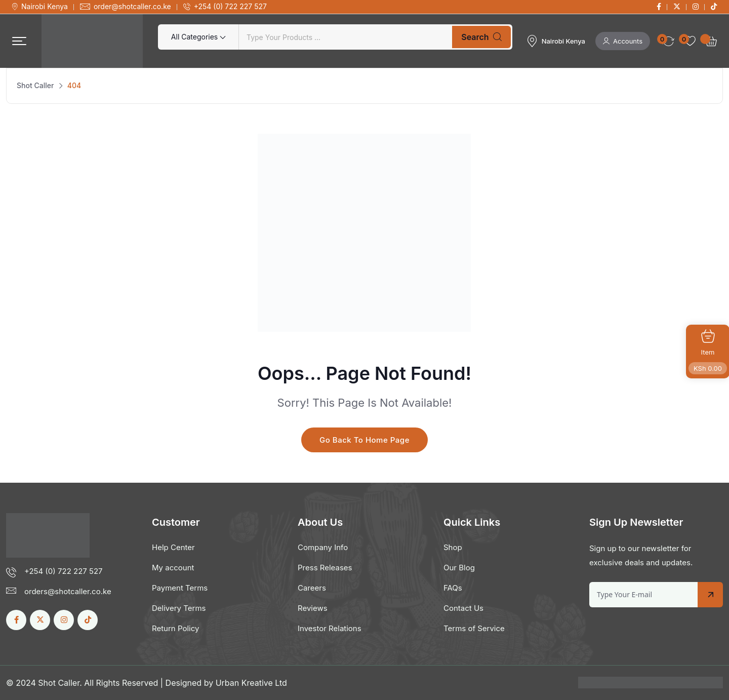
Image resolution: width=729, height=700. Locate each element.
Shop (453, 547)
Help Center (173, 547)
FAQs (453, 588)
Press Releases (325, 568)
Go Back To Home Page (364, 440)
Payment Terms (180, 588)
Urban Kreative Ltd (251, 683)
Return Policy (175, 628)
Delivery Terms (179, 608)
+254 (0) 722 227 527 (230, 7)
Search (481, 37)
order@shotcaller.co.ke (132, 7)
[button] (19, 41)
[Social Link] (659, 7)
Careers (312, 588)
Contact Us (463, 608)
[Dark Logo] (92, 41)
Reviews (313, 608)
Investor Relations (330, 628)
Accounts (623, 41)
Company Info (323, 547)
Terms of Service (474, 628)
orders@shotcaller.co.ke (68, 591)
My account (173, 568)
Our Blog (459, 568)
